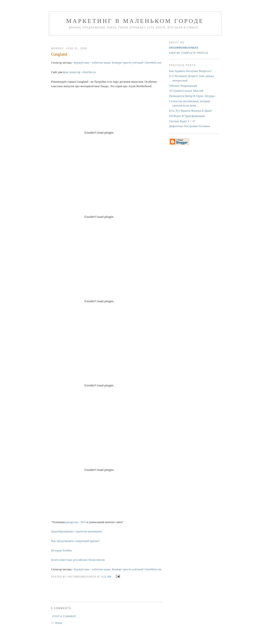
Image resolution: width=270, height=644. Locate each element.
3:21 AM (106, 577)
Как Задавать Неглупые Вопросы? (190, 71)
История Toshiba (62, 550)
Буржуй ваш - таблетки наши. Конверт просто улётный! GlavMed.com (118, 63)
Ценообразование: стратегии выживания (77, 531)
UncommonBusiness (184, 48)
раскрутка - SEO (76, 522)
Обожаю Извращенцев (183, 86)
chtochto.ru (89, 72)
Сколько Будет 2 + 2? (182, 121)
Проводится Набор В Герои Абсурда (192, 96)
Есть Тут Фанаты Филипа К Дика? (191, 111)
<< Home (57, 623)
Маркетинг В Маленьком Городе (135, 21)
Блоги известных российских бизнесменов (78, 560)
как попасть (72, 72)
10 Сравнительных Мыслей (186, 91)
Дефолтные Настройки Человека (190, 126)
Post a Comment (64, 616)
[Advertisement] (105, 39)
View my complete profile (189, 53)
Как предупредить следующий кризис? (76, 541)
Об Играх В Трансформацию (187, 116)
